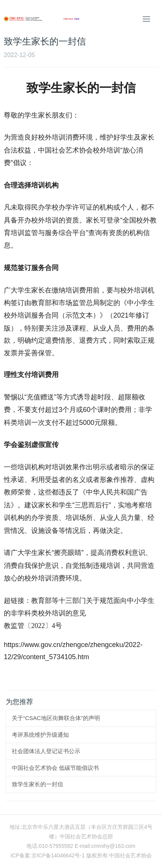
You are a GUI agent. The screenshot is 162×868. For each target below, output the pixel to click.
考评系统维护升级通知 (40, 735)
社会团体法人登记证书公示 (46, 751)
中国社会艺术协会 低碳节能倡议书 (55, 768)
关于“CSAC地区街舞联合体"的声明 (56, 718)
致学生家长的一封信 (37, 784)
